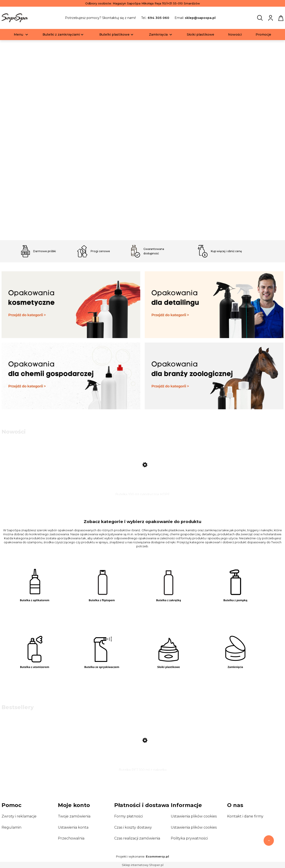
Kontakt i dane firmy (245, 816)
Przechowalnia (71, 838)
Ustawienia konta (73, 827)
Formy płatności (128, 816)
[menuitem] (18, 35)
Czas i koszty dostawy (133, 827)
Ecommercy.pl (157, 856)
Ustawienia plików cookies (194, 816)
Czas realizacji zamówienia (137, 838)
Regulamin (11, 827)
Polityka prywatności (189, 838)
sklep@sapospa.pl (200, 18)
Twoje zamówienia (74, 816)
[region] (142, 141)
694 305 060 (158, 18)
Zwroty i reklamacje (19, 816)
